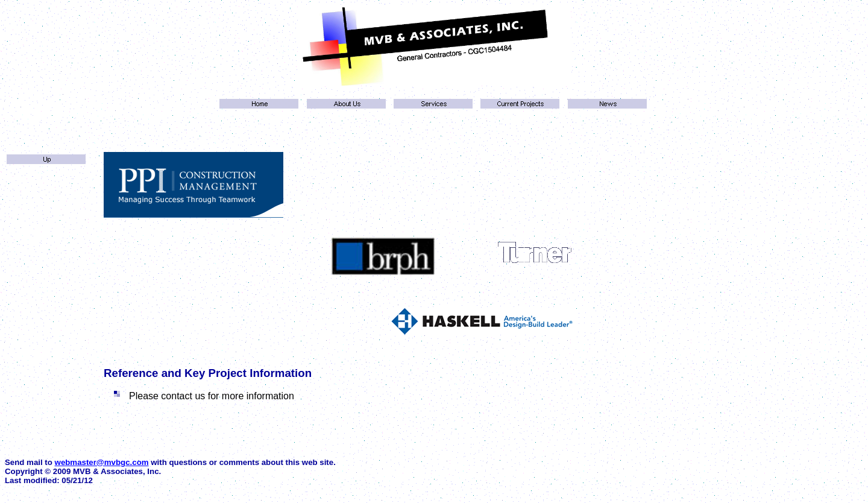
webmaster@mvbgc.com (102, 462)
